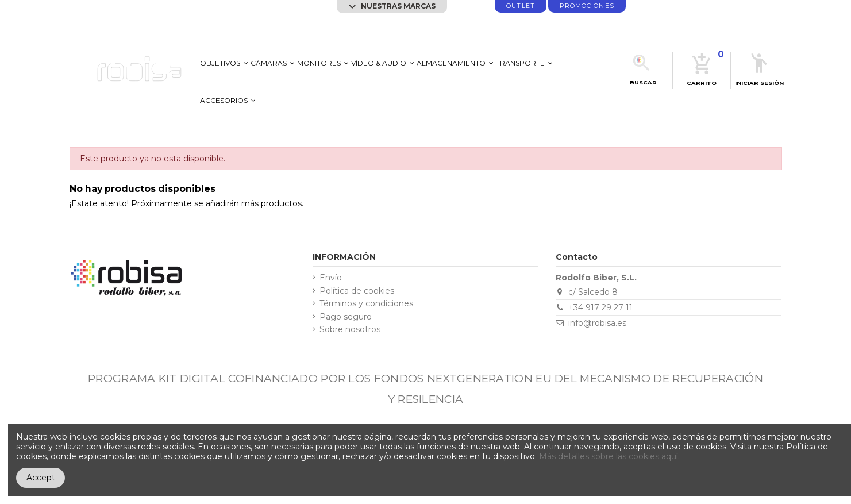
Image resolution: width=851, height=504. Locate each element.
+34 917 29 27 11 (600, 307)
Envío (331, 278)
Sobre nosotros (350, 330)
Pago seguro (346, 317)
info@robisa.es (597, 323)
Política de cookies (357, 291)
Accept (41, 478)
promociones (587, 6)
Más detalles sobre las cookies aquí (609, 456)
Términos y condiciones (366, 304)
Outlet (520, 6)
